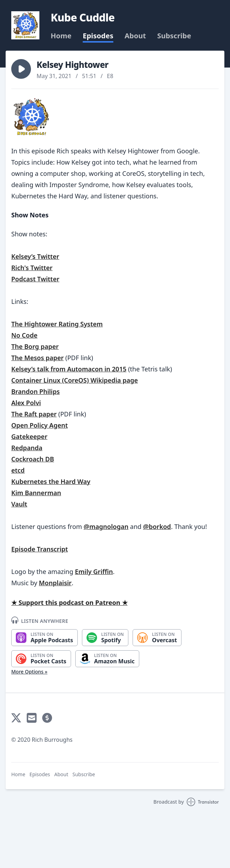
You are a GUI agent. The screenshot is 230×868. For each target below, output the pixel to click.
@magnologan (106, 526)
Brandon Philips (36, 391)
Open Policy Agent (40, 425)
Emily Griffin (94, 572)
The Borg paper (35, 346)
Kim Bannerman (36, 493)
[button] (21, 69)
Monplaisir (55, 583)
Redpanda (27, 448)
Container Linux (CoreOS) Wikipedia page (75, 380)
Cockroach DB (33, 459)
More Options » (29, 672)
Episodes (98, 36)
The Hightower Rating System (57, 324)
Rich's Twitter (32, 268)
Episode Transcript (40, 549)
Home (61, 36)
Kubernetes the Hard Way (51, 481)
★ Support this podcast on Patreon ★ (69, 602)
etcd (18, 470)
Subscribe (174, 36)
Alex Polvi (26, 403)
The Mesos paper (37, 358)
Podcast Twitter (35, 279)
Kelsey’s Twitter (35, 256)
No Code (24, 335)
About (135, 36)
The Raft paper (34, 414)
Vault (19, 504)
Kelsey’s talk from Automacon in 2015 (69, 369)
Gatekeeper (29, 436)
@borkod (157, 526)
